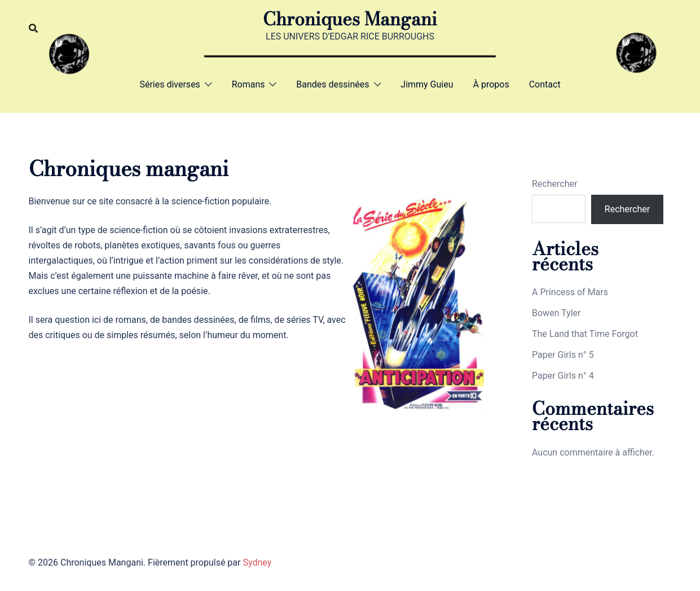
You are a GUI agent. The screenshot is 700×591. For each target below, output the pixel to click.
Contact (545, 84)
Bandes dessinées (333, 84)
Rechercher (554, 184)
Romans (248, 84)
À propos (491, 84)
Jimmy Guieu (427, 84)
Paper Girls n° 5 (563, 355)
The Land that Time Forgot (585, 334)
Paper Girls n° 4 (563, 376)
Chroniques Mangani (350, 19)
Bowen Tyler (556, 313)
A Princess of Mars (570, 292)
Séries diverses (170, 84)
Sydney (257, 562)
